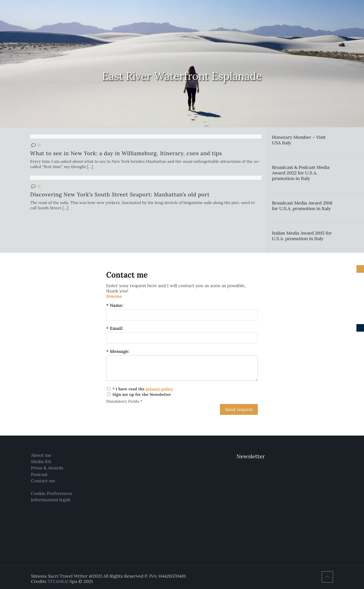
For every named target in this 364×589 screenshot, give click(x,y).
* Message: (118, 351)
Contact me (43, 481)
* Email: (115, 328)
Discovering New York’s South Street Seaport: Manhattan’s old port (120, 195)
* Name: (115, 305)
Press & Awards (47, 468)
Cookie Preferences (51, 493)
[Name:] (182, 315)
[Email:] (182, 338)
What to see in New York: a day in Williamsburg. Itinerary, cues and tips (126, 153)
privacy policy (159, 389)
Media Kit (41, 461)
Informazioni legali (51, 500)
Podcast (39, 474)
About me (41, 455)
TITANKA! (58, 581)
